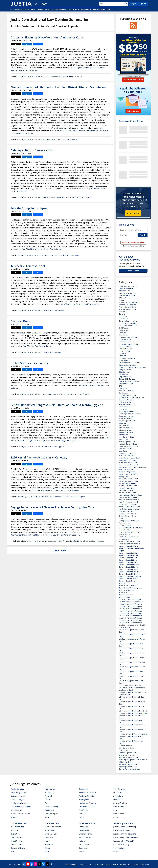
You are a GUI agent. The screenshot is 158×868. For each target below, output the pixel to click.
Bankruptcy (22, 496)
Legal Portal (84, 864)
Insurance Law (124, 425)
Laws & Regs (74, 9)
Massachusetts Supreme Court (130, 465)
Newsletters (86, 9)
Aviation (122, 312)
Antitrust (122, 300)
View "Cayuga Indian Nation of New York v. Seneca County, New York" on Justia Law (45, 535)
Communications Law (127, 342)
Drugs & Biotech (125, 370)
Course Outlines (120, 803)
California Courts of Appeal (129, 323)
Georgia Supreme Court (127, 395)
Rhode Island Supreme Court (129, 537)
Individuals (50, 789)
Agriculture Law (124, 291)
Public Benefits (124, 530)
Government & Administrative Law (45, 255)
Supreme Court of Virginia (128, 581)
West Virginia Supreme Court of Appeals (133, 760)
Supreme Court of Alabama (129, 546)
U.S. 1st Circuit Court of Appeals (130, 604)
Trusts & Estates (125, 597)
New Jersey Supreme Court (129, 497)
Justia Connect (71, 864)
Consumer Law (124, 351)
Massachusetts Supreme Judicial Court (133, 467)
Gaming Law (123, 393)
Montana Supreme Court (128, 486)
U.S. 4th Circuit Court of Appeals (130, 611)
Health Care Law (125, 407)
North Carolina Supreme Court (130, 507)
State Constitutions (53, 827)
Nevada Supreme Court (127, 493)
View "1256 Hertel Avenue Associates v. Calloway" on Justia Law (54, 490)
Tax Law (77, 541)
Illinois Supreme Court (127, 416)
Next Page (61, 550)
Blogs (116, 810)
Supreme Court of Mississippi (129, 565)
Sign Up (143, 4)
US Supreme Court (126, 746)
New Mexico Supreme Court (129, 500)
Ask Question (133, 271)
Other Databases (87, 823)
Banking (122, 314)
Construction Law (47, 140)
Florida (48, 841)
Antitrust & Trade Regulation (129, 302)
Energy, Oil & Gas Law (127, 379)
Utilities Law (123, 750)
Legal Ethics (123, 451)
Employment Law (125, 377)
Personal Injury (124, 523)
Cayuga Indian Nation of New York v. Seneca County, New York (52, 507)
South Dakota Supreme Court (130, 544)
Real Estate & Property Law (51, 496)
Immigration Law (125, 418)
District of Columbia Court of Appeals (132, 367)
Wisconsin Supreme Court (128, 764)
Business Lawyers (18, 796)
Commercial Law (125, 339)
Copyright (122, 356)
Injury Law (123, 423)
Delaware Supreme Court (128, 365)
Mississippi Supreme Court (128, 481)
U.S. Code (14, 830)
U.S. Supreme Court (126, 690)
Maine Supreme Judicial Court (129, 458)
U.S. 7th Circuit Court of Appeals (130, 618)
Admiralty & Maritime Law (128, 286)
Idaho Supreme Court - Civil (129, 411)
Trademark (123, 593)
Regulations (15, 834)
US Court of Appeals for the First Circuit (133, 713)
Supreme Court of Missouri (129, 567)
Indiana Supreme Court (127, 421)
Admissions (118, 796)
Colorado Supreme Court (128, 337)
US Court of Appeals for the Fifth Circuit (133, 711)
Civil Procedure (124, 330)
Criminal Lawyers (18, 800)
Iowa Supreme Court (126, 437)
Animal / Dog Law (125, 298)
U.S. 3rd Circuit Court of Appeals (130, 609)
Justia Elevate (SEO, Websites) (126, 837)
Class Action (123, 335)
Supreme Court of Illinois (128, 560)
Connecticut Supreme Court (129, 344)
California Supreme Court (128, 326)
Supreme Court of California (129, 553)
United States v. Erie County (29, 363)
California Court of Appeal (128, 321)
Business (83, 789)
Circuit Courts (16, 841)
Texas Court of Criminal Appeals (130, 588)
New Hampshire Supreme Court (130, 495)
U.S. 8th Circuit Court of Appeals (130, 620)
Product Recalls (85, 837)
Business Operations (88, 796)
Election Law (124, 374)
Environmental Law (126, 384)
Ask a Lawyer (30, 9)
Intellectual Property (126, 428)
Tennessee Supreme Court (129, 586)
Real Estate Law (125, 534)
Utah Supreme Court (126, 748)
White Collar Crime (126, 762)
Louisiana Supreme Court (128, 453)
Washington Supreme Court (129, 757)
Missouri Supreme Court (128, 483)
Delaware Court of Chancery (129, 363)
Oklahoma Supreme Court (128, 514)
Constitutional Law (33, 76)
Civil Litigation (124, 328)
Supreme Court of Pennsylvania (130, 576)
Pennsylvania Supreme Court (129, 521)
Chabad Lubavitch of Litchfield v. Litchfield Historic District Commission (58, 87)
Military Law (123, 476)
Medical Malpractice (126, 469)
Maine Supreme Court (127, 456)
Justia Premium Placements (125, 834)
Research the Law (45, 9)
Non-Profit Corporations (50, 76)
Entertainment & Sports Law (129, 381)
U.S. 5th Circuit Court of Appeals (130, 613)
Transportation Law (126, 595)
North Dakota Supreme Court (130, 509)
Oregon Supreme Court (127, 516)
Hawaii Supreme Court (127, 404)
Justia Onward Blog (121, 844)
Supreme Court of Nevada (128, 569)
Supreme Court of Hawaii (128, 558)
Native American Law (66, 541)
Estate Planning (51, 807)
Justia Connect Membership (125, 827)
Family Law (123, 388)
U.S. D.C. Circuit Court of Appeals (131, 685)
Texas (47, 848)
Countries (83, 848)
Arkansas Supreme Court (128, 309)
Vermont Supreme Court (128, 753)
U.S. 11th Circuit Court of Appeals (131, 602)
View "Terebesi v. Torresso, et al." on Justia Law (81, 304)
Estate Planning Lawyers (21, 807)
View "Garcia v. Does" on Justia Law (37, 346)
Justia (18, 865)
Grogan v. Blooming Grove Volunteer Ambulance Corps (47, 37)
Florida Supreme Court (127, 391)
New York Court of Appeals (129, 502)
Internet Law (124, 435)
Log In (133, 4)
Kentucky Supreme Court (128, 444)
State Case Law (51, 834)
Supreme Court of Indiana (128, 562)
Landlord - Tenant (125, 449)
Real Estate (84, 810)
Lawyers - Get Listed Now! (133, 243)
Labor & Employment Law (58, 197)
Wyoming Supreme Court (128, 767)
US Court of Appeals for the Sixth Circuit (133, 734)
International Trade (126, 432)
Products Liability (125, 525)
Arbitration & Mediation (127, 305)
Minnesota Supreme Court (128, 479)
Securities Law (124, 539)
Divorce (48, 800)
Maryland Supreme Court (128, 463)
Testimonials (119, 848)
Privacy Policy (126, 864)
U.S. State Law (52, 823)
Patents (122, 518)
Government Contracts (127, 400)
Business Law (124, 319)
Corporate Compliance (127, 358)
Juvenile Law (123, 439)
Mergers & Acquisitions (127, 472)
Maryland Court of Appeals (129, 460)
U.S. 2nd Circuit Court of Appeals (71, 76)
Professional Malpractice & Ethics (131, 528)
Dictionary (118, 793)
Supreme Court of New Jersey (130, 572)
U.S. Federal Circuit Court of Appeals (132, 688)
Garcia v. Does (20, 321)
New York (49, 844)
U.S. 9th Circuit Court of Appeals (130, 623)
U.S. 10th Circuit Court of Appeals (131, 599)
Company (94, 864)
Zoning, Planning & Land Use (129, 769)
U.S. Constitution (17, 827)
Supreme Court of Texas (128, 579)
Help (101, 864)
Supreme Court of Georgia (128, 555)
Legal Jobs (83, 827)
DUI (46, 803)
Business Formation (87, 793)
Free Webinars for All (132, 121)
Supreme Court (17, 837)
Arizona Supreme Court (127, 307)
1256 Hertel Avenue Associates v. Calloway (39, 457)
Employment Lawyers (19, 803)
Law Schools (60, 9)
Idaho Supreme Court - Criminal (130, 414)
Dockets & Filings (18, 848)
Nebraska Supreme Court (128, 490)
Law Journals (119, 807)
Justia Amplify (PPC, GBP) (124, 841)
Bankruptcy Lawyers (19, 793)
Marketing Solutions (102, 9)
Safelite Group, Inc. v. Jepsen (30, 208)
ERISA (121, 386)
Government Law (125, 402)
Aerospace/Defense (126, 288)
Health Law (123, 409)
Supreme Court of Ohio (127, 574)
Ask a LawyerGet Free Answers (130, 258)
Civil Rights (22, 76)
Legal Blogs (84, 830)
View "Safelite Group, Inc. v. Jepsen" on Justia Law (42, 249)
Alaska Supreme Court (127, 295)
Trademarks (84, 844)
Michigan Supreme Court (128, 474)
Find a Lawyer (16, 9)
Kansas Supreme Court (127, 442)
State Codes (50, 830)
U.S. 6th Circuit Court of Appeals (130, 616)
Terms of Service (112, 864)
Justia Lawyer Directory (123, 830)
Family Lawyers (17, 810)
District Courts (17, 844)
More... (13, 817)
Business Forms (86, 834)
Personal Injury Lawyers (21, 814)
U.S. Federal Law (18, 823)
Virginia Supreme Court (127, 755)
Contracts (44, 197)
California (49, 837)
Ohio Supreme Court (126, 511)
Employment (84, 800)
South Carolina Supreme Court (130, 541)
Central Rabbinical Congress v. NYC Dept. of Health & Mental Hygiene (57, 405)
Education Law (124, 372)
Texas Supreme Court (127, 590)
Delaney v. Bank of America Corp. (33, 150)
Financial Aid (118, 800)
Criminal (48, 796)
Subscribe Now (133, 213)
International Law (125, 430)
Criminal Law (124, 360)
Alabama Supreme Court (128, 293)
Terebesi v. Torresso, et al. (28, 266)
